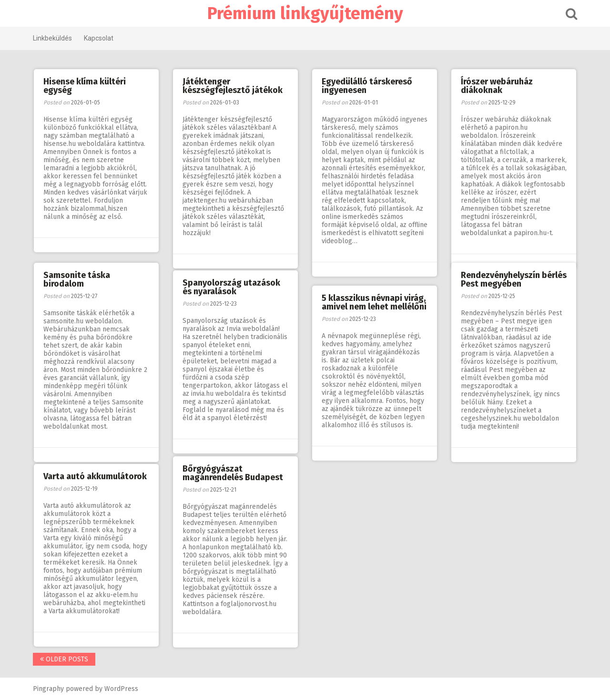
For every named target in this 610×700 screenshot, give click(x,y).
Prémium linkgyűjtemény (305, 13)
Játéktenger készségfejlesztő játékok (233, 86)
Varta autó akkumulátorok (95, 476)
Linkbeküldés (52, 38)
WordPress (121, 689)
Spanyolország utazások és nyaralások (231, 287)
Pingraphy (48, 689)
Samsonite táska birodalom (77, 279)
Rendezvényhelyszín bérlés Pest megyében (514, 279)
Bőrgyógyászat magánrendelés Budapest (233, 473)
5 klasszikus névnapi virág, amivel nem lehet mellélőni (374, 302)
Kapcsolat (99, 38)
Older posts (64, 659)
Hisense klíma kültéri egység (85, 86)
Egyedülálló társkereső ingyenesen (367, 86)
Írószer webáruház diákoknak (497, 86)
